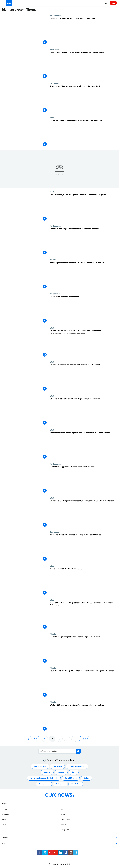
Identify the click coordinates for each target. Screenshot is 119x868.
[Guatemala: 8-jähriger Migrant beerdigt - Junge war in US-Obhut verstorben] (84, 514)
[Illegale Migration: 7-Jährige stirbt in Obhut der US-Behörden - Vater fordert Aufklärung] (84, 616)
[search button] (78, 751)
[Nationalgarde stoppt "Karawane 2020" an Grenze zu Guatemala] (84, 276)
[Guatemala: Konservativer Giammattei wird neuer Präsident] (84, 378)
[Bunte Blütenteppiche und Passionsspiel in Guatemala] (84, 480)
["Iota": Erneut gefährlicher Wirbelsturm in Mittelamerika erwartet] (84, 65)
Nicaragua (54, 49)
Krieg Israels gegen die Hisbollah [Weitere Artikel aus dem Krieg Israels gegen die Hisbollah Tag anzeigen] (44, 778)
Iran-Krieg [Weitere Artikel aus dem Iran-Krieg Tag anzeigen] (57, 766)
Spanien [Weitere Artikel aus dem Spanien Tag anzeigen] (47, 772)
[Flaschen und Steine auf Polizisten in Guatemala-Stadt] (84, 31)
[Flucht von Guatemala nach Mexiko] (84, 310)
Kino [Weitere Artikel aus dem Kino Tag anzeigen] (74, 772)
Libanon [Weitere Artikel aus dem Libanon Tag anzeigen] (61, 772)
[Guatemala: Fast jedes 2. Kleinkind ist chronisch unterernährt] (84, 344)
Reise (4, 825)
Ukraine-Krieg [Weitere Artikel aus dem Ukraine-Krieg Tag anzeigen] (40, 766)
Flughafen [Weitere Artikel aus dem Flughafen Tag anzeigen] (76, 784)
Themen (5, 804)
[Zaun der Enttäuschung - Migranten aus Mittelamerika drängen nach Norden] (84, 684)
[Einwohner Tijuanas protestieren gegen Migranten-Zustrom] (84, 650)
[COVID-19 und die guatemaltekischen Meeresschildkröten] (84, 242)
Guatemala (55, 83)
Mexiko (53, 260)
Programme (66, 830)
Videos (5, 830)
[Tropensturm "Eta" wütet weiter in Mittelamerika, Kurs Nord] (84, 99)
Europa (5, 809)
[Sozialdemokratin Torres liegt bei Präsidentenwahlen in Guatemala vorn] (84, 446)
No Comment (56, 15)
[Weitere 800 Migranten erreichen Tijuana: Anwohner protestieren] (84, 718)
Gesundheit (66, 820)
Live (113, 3)
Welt (52, 117)
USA (52, 566)
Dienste (5, 837)
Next (4, 820)
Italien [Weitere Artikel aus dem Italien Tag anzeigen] (86, 778)
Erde (63, 814)
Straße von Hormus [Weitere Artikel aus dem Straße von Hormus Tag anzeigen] (77, 766)
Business (5, 814)
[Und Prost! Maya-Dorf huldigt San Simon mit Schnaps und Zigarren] (84, 208)
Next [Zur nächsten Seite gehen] (84, 739)
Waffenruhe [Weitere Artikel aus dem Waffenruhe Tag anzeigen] (44, 784)
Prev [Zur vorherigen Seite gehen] (35, 739)
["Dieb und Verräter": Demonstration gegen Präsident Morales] (84, 548)
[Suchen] (59, 751)
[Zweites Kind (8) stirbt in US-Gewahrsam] (84, 582)
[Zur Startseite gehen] (9, 3)
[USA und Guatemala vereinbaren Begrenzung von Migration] (84, 412)
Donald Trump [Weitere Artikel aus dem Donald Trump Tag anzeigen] (71, 778)
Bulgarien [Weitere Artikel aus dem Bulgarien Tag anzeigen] (60, 784)
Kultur (63, 825)
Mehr (4, 844)
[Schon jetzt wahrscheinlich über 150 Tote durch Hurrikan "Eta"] (84, 133)
